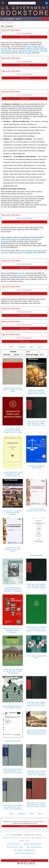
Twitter (22, 863)
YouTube (28, 863)
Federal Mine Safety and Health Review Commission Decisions (21, 240)
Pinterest (31, 863)
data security (33, 51)
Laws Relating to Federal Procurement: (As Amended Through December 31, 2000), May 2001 (13, 430)
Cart (45, 19)
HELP (19, 19)
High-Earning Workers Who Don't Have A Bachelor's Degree (13, 707)
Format (13, 352)
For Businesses (35, 847)
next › (32, 347)
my (8, 19)
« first (11, 347)
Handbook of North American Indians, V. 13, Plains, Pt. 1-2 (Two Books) (13, 390)
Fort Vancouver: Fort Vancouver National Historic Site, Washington (13, 513)
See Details (24, 826)
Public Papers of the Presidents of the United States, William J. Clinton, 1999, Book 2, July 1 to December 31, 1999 (36, 423)
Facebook (19, 863)
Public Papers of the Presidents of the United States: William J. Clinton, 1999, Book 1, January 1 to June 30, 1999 (36, 586)
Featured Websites (25, 853)
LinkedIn (34, 863)
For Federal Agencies (24, 850)
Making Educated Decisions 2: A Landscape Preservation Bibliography (13, 630)
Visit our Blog (25, 860)
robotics (21, 53)
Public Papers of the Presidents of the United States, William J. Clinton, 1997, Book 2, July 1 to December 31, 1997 (36, 704)
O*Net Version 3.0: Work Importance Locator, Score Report (13, 549)
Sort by (7, 354)
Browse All (10, 23)
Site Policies (14, 844)
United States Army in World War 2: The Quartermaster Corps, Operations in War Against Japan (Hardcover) (36, 629)
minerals (21, 273)
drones (28, 53)
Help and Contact (33, 844)
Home (3, 23)
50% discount (18, 275)
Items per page (32, 354)
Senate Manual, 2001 (36, 555)
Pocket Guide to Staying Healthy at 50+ (36, 657)
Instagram (25, 863)
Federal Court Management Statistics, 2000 (36, 467)
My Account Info (15, 847)
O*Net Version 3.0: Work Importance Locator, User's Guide (36, 510)
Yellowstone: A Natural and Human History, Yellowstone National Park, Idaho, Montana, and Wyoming (36, 392)
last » (40, 347)
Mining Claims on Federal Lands (25, 252)
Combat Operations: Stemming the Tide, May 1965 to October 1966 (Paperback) (13, 671)
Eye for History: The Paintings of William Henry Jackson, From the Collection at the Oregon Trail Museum (36, 732)
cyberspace (23, 51)
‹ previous (21, 347)
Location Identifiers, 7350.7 (13, 741)
